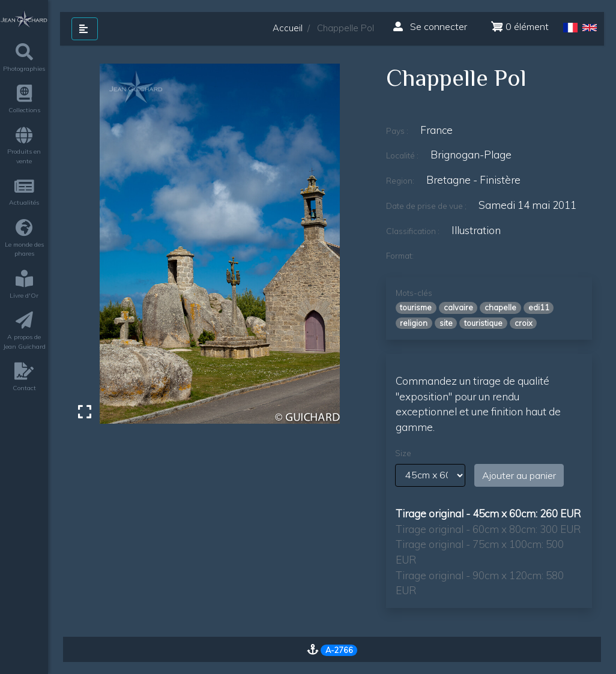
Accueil (288, 28)
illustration (476, 230)
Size (403, 453)
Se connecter (430, 26)
